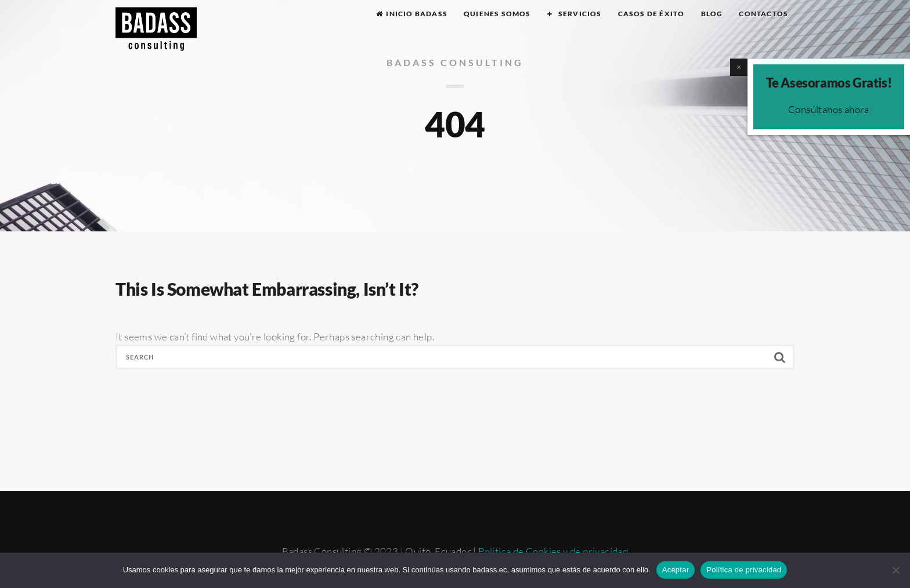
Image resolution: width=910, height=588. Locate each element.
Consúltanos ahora (829, 109)
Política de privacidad (744, 570)
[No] (895, 570)
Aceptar (676, 570)
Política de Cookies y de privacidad (553, 551)
